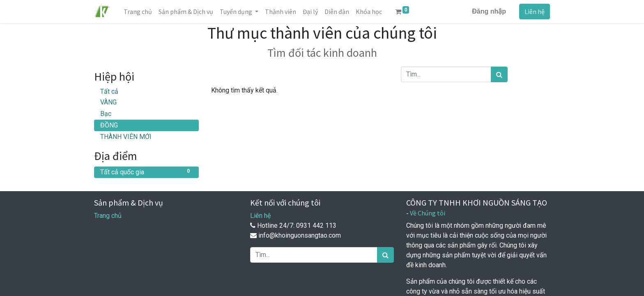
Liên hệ (535, 12)
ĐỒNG (109, 125)
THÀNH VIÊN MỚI (126, 137)
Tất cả (109, 91)
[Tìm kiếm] (499, 74)
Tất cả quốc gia (146, 172)
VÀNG (108, 102)
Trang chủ (108, 216)
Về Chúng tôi (428, 213)
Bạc (106, 114)
